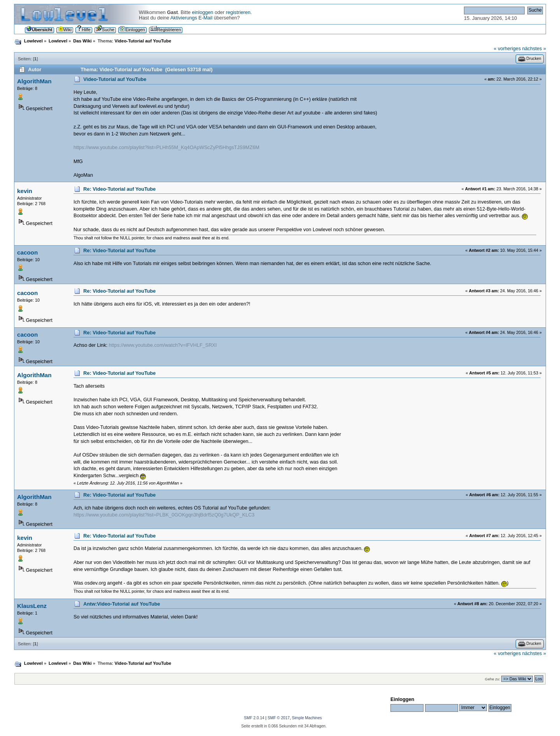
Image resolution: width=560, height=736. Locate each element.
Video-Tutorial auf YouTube (115, 79)
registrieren (238, 12)
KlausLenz (32, 606)
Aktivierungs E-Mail (191, 18)
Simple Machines (307, 718)
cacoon (27, 252)
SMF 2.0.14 (254, 718)
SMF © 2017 (279, 718)
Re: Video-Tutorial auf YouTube (119, 189)
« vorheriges (507, 49)
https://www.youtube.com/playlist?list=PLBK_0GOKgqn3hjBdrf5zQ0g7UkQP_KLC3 (164, 515)
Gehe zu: (493, 679)
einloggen (202, 12)
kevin (25, 191)
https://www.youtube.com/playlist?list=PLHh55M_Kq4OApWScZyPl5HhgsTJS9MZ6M (166, 148)
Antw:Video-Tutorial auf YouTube (122, 604)
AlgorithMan (34, 81)
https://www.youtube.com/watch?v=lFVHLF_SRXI (163, 345)
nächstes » (534, 49)
